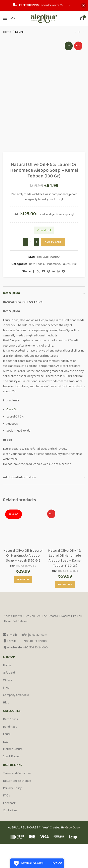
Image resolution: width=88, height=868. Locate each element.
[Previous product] (75, 32)
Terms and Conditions (17, 774)
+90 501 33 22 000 (35, 641)
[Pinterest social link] (49, 272)
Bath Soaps (36, 264)
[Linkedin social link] (54, 272)
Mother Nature (13, 749)
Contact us (10, 811)
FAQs (6, 796)
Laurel (20, 32)
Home (7, 32)
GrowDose (72, 828)
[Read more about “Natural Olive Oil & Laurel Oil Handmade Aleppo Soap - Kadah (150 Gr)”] (23, 580)
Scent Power (11, 757)
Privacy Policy (12, 789)
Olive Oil (12, 410)
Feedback (9, 803)
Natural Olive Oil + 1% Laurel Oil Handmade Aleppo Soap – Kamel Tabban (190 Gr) (65, 558)
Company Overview (16, 695)
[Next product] (83, 32)
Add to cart (53, 242)
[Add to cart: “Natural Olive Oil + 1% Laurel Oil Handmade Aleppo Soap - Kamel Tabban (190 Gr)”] (65, 585)
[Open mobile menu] (9, 18)
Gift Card (9, 673)
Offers (7, 681)
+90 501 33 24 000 (35, 648)
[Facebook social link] (34, 272)
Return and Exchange (17, 781)
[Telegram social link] (63, 272)
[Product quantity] (31, 242)
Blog (6, 703)
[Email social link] (44, 272)
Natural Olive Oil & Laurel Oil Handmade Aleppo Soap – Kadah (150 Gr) (23, 556)
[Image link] (19, 606)
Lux (74, 264)
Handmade (53, 264)
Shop (6, 688)
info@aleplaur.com (34, 635)
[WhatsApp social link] (58, 272)
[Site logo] (44, 18)
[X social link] (38, 272)
